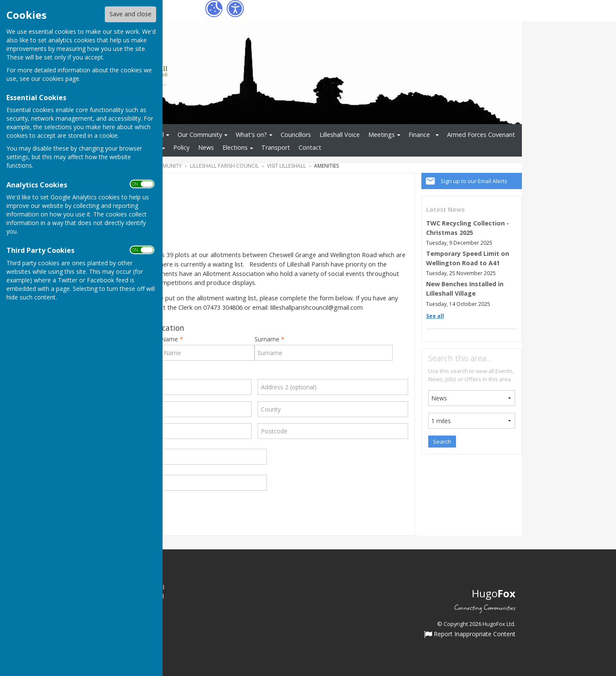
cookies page (61, 79)
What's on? (251, 135)
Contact (310, 147)
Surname (269, 339)
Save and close (130, 14)
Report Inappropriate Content (470, 634)
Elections (235, 147)
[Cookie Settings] (214, 9)
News (206, 147)
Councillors (296, 135)
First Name (165, 339)
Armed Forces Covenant (481, 135)
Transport (276, 147)
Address (115, 374)
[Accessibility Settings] (235, 9)
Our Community (200, 135)
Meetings (382, 135)
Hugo (494, 593)
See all (435, 316)
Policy (181, 147)
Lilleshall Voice (340, 135)
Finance (419, 135)
